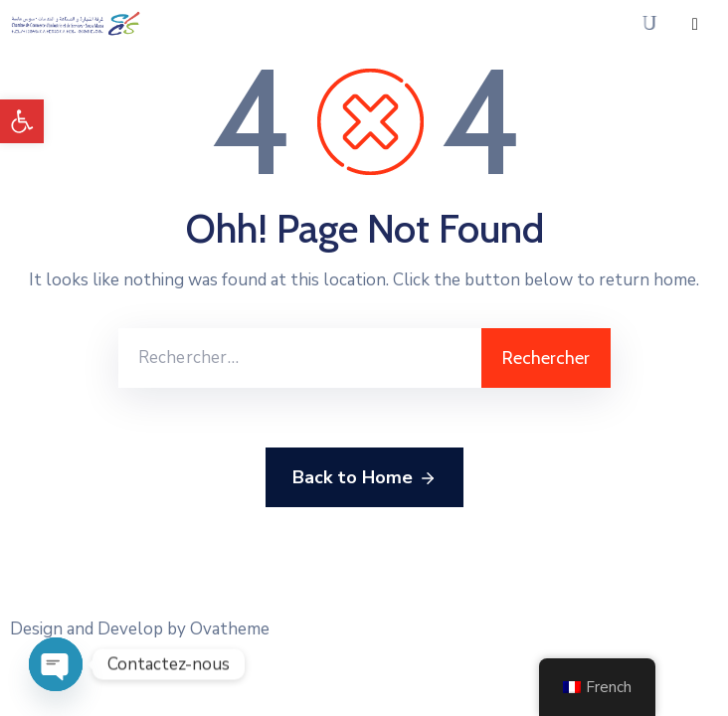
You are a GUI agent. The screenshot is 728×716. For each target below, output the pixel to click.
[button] (22, 121)
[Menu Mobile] (695, 24)
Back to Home (364, 478)
